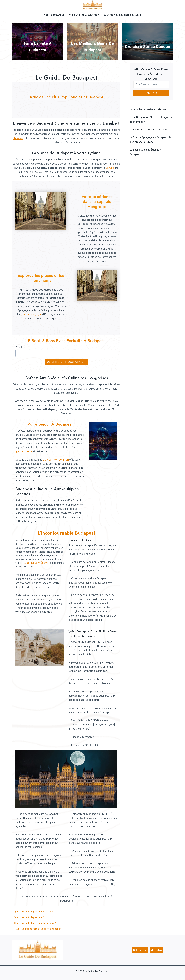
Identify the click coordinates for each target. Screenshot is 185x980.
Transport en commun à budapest (149, 130)
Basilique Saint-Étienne (37, 563)
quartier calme (24, 451)
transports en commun (56, 460)
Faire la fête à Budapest (84, 15)
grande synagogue (31, 314)
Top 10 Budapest (54, 15)
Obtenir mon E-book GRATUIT (66, 362)
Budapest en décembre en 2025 (122, 15)
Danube (110, 168)
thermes (18, 138)
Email (19, 347)
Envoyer (151, 93)
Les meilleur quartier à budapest (148, 109)
